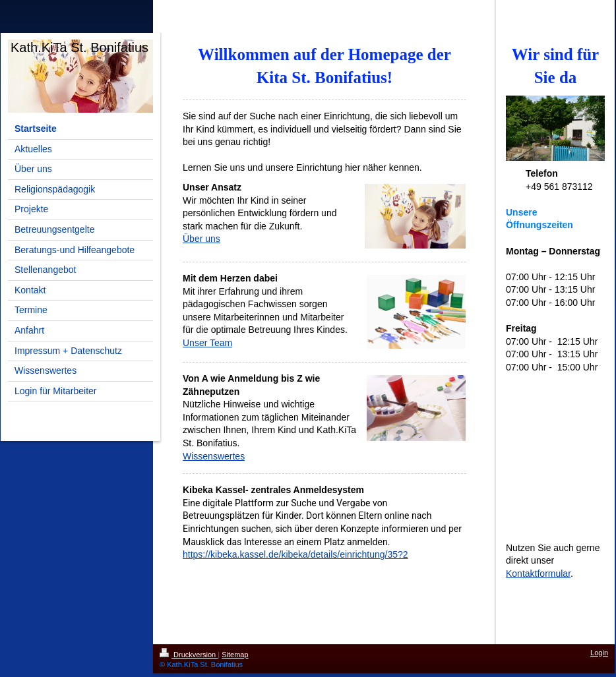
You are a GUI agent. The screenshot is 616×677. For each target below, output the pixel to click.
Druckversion (189, 655)
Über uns (201, 239)
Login (599, 653)
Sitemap (235, 655)
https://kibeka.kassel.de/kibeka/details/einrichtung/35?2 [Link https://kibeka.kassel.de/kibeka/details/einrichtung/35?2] (295, 554)
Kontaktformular (538, 574)
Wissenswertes (214, 456)
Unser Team (207, 343)
